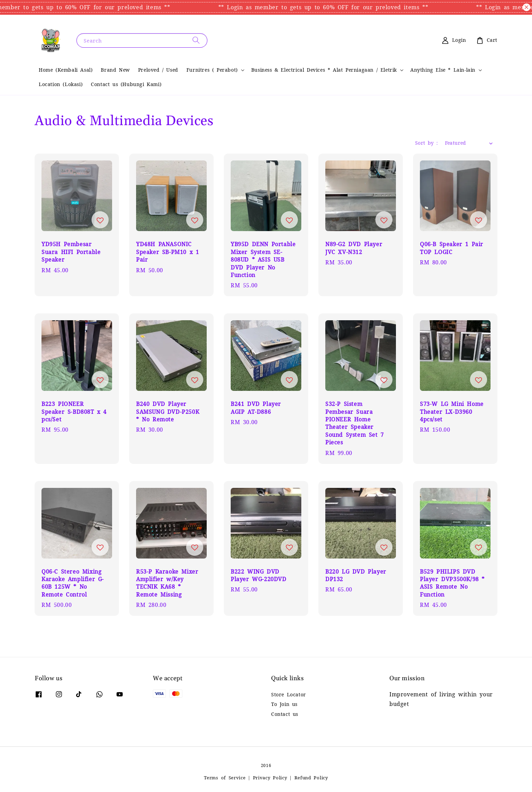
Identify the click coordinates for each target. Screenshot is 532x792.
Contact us (285, 714)
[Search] (196, 40)
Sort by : (427, 143)
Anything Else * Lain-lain (443, 70)
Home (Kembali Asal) (66, 70)
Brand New (115, 70)
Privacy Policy (270, 778)
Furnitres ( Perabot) (212, 70)
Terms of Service (225, 778)
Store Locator (289, 695)
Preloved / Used (158, 70)
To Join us (284, 704)
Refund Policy (311, 778)
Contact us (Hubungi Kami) (126, 84)
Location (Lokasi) (61, 84)
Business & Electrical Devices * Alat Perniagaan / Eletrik (324, 70)
